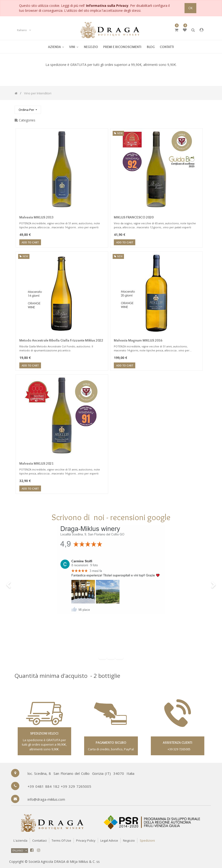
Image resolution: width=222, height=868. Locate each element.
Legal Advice (109, 840)
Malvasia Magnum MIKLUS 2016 (138, 340)
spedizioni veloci (44, 733)
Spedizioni (147, 840)
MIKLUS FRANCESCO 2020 (134, 217)
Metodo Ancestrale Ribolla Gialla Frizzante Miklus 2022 (61, 340)
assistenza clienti (178, 743)
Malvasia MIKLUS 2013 (36, 217)
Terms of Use (61, 840)
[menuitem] (74, 47)
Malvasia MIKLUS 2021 (36, 463)
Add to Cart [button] (30, 243)
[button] (28, 110)
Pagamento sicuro (111, 743)
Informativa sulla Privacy (107, 6)
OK (190, 8)
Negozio (129, 840)
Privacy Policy (86, 840)
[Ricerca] (204, 108)
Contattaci (39, 840)
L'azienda (20, 840)
